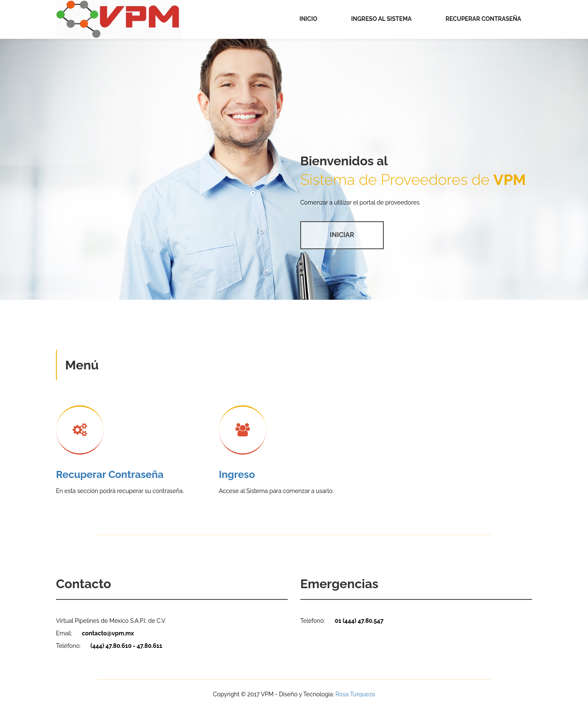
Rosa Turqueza (355, 694)
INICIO (308, 19)
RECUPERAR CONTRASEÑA (483, 19)
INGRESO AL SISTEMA (381, 19)
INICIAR (342, 235)
